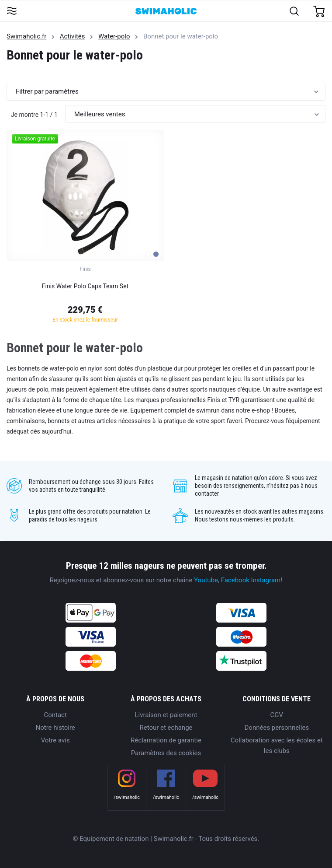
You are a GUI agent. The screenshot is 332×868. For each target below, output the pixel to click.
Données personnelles (277, 728)
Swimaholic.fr (26, 36)
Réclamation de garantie (166, 740)
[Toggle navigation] (12, 12)
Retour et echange (166, 728)
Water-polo (114, 36)
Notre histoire (55, 728)
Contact (55, 715)
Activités (73, 36)
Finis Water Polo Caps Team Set (85, 286)
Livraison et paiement (166, 715)
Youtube (206, 580)
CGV (277, 715)
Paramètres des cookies (166, 753)
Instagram (266, 580)
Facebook (235, 580)
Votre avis (55, 740)
